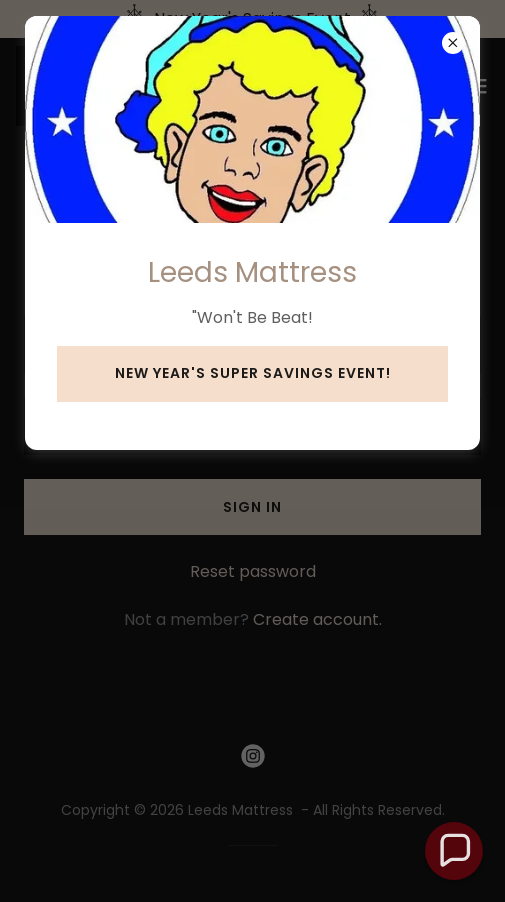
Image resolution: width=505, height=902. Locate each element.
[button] (454, 851)
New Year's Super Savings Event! (253, 373)
